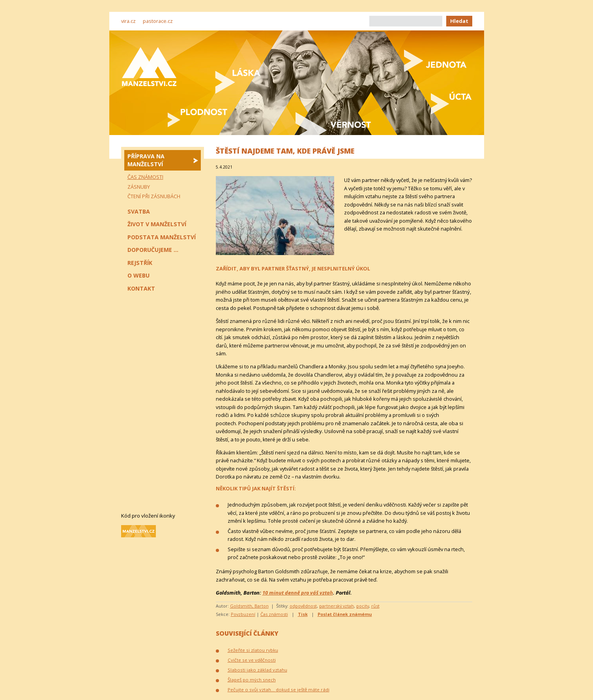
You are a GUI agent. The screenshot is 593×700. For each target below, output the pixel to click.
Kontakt (141, 288)
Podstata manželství (162, 237)
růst (375, 606)
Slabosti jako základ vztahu (257, 670)
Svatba (139, 211)
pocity (363, 606)
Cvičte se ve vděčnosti (252, 660)
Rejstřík (140, 263)
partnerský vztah (337, 606)
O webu (138, 275)
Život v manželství (157, 224)
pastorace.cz (158, 21)
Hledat (459, 21)
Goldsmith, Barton (249, 606)
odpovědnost (303, 606)
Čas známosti (274, 614)
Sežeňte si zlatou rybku (253, 650)
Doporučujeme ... (153, 250)
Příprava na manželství (146, 160)
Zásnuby (139, 187)
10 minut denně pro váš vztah (298, 593)
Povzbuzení (243, 614)
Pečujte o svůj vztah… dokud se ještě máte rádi (279, 690)
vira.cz (128, 21)
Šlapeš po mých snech (252, 680)
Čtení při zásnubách (154, 196)
